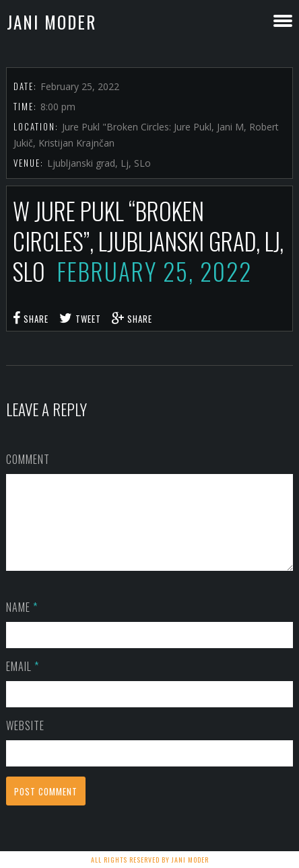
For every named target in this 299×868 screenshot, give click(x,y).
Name (22, 623)
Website (25, 742)
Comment (28, 459)
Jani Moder (52, 22)
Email (23, 682)
